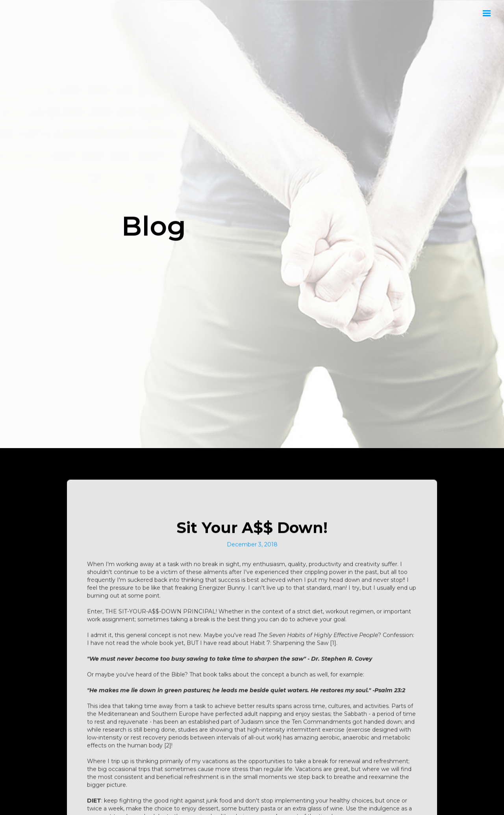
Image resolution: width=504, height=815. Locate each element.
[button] (487, 13)
